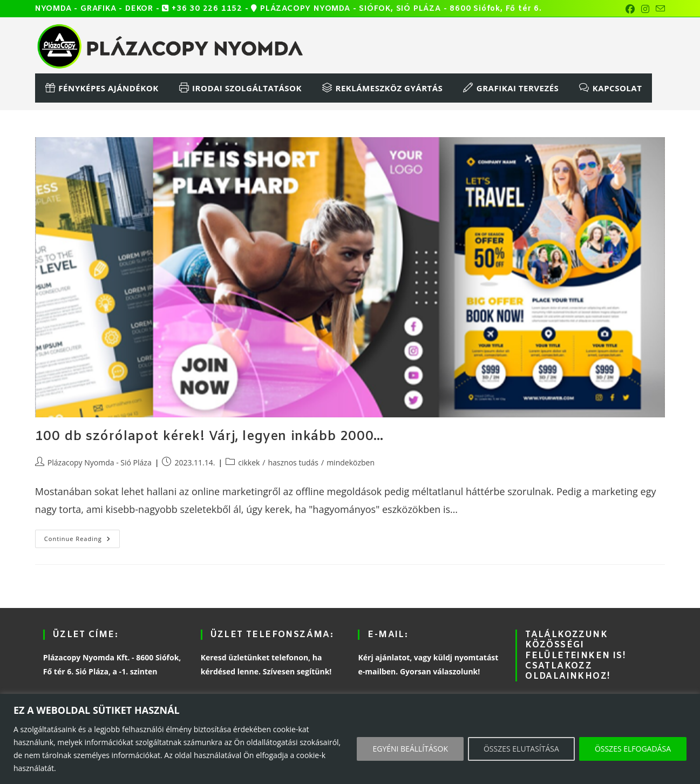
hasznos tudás (294, 462)
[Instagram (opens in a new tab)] (645, 9)
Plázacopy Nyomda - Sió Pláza (100, 462)
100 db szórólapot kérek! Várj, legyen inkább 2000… (209, 437)
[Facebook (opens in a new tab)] (630, 9)
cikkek (249, 462)
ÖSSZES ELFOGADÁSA (633, 749)
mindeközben (351, 462)
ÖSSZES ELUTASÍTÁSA (521, 749)
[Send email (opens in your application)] (659, 9)
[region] (350, 739)
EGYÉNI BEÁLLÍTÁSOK (410, 749)
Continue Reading (82, 536)
